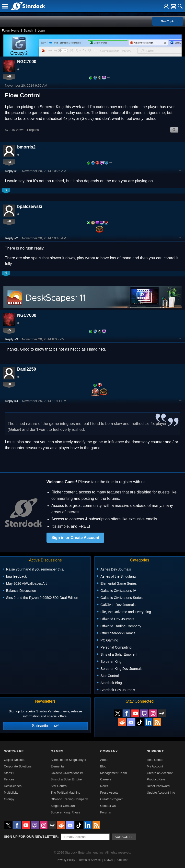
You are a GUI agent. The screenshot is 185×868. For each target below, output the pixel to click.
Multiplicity (11, 793)
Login (41, 31)
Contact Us (108, 806)
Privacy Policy (66, 860)
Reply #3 (12, 339)
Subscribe (124, 837)
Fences (9, 779)
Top (180, 171)
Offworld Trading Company (69, 799)
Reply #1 (12, 171)
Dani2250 (27, 369)
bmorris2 (26, 147)
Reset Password (158, 786)
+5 (9, 76)
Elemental (58, 766)
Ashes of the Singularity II (68, 760)
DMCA (109, 860)
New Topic (168, 21)
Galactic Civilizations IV (67, 773)
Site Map (122, 860)
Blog (103, 766)
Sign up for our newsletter (31, 837)
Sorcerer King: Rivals (65, 812)
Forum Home (11, 31)
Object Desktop (15, 760)
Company (109, 751)
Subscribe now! (45, 726)
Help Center (155, 760)
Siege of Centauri (63, 806)
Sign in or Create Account (75, 538)
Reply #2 (12, 238)
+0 (9, 384)
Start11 (9, 773)
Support (155, 751)
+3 (9, 162)
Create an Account (160, 773)
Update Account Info (161, 793)
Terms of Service (90, 860)
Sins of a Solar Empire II (68, 779)
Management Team (113, 773)
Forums (105, 812)
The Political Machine (66, 793)
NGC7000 (27, 62)
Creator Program (112, 799)
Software (14, 751)
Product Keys (156, 779)
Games (57, 751)
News (104, 786)
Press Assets (109, 793)
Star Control (59, 786)
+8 (9, 221)
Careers (106, 779)
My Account (155, 766)
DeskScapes (13, 786)
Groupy (9, 799)
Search (28, 31)
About (104, 760)
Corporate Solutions (18, 766)
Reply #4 (12, 401)
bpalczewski (30, 206)
